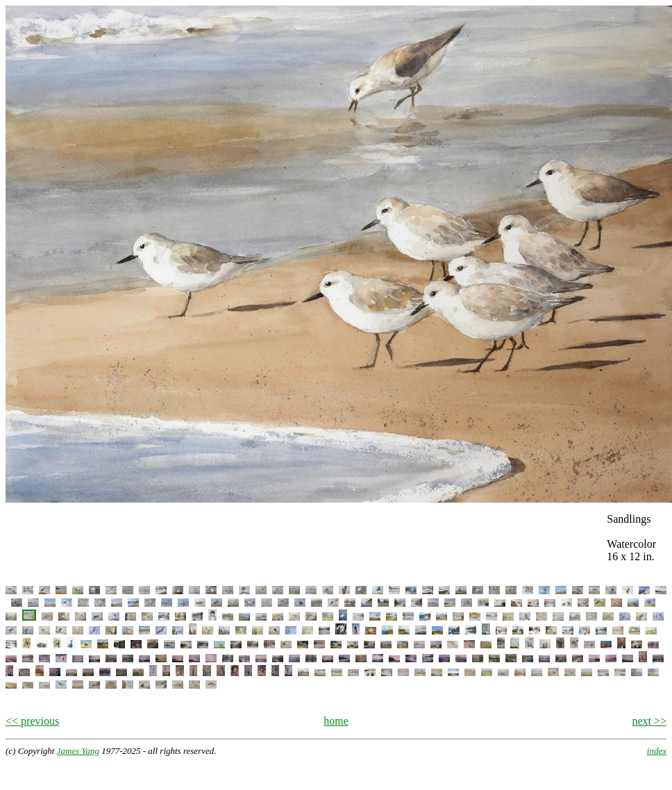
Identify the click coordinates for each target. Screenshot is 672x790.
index (657, 751)
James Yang (78, 751)
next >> (649, 721)
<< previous (32, 721)
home (336, 721)
